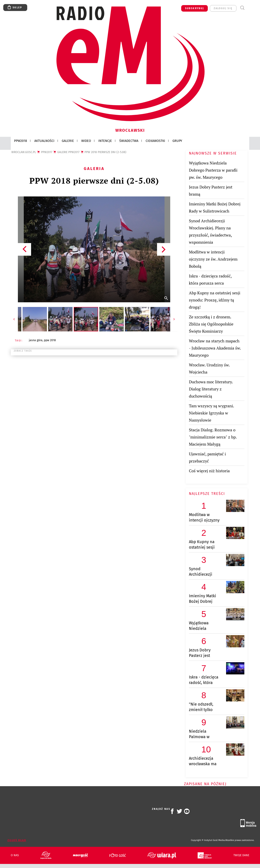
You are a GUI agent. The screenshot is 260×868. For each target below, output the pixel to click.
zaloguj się (223, 8)
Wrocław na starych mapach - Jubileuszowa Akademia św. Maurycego (215, 348)
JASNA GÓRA (36, 340)
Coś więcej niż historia (209, 471)
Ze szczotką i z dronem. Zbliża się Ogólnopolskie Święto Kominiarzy (211, 324)
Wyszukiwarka (242, 8)
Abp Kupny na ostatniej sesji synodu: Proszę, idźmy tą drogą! (215, 300)
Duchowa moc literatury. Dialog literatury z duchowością (211, 389)
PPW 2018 (50, 340)
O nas (15, 855)
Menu (250, 8)
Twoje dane (241, 855)
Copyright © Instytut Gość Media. (208, 840)
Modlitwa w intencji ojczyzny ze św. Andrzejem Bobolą (213, 259)
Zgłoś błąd (17, 840)
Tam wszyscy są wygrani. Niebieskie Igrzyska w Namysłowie (211, 413)
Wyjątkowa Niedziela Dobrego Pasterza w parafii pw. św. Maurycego (213, 170)
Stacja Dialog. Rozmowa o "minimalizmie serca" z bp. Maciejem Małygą (213, 437)
